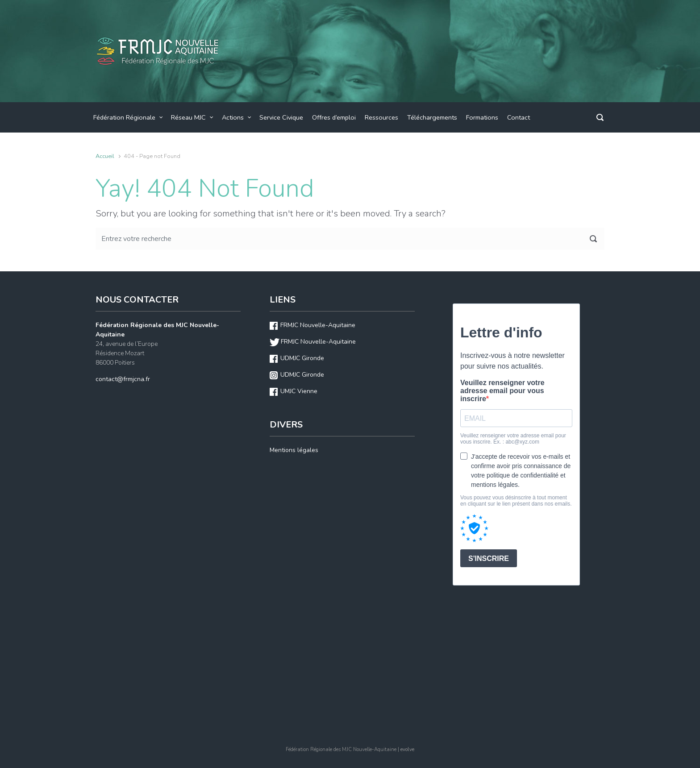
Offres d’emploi (334, 117)
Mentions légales (294, 450)
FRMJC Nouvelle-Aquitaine (318, 325)
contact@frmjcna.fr (123, 379)
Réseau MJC (188, 117)
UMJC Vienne (299, 391)
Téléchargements (432, 117)
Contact (519, 117)
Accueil (105, 156)
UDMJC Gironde (302, 358)
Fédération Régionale (124, 117)
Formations (482, 117)
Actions (233, 117)
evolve (407, 749)
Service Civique (281, 117)
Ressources (381, 117)
